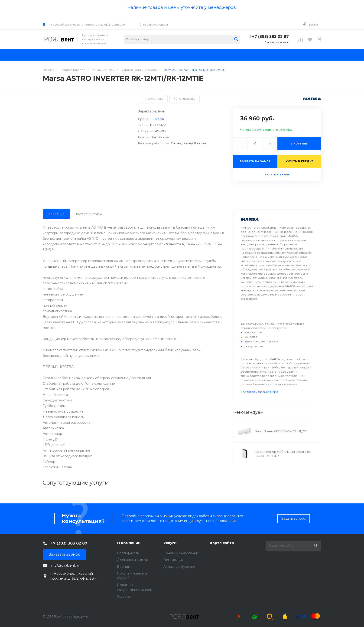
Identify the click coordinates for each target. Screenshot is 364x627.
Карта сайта (222, 543)
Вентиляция (174, 560)
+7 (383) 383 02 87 (270, 37)
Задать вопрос (294, 519)
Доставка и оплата (133, 560)
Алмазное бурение (179, 567)
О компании (129, 543)
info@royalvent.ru (156, 25)
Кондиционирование (181, 553)
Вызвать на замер (255, 161)
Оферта (123, 597)
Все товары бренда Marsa (259, 392)
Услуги (170, 543)
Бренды (124, 567)
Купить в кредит (299, 161)
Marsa (159, 119)
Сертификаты (128, 553)
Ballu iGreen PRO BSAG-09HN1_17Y (281, 431)
